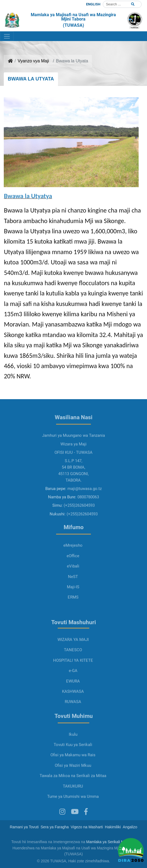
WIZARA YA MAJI (73, 654)
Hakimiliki (113, 827)
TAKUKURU (73, 800)
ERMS (73, 611)
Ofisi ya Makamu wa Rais (73, 769)
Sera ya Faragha (55, 827)
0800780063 (88, 511)
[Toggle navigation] (7, 36)
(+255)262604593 (79, 520)
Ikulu (73, 749)
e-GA (73, 685)
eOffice (73, 570)
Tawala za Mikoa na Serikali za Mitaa (73, 790)
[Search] (122, 4)
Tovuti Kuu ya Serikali (73, 759)
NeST (73, 591)
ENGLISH (93, 4)
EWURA (73, 695)
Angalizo (130, 827)
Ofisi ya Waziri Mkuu (73, 780)
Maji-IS (73, 601)
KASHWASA (73, 706)
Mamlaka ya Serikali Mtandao (111, 842)
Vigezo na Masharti (87, 827)
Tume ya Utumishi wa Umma (73, 811)
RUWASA (73, 716)
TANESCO (73, 664)
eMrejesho (73, 560)
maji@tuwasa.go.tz (85, 503)
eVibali (73, 580)
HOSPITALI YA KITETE (73, 675)
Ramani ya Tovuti (24, 827)
